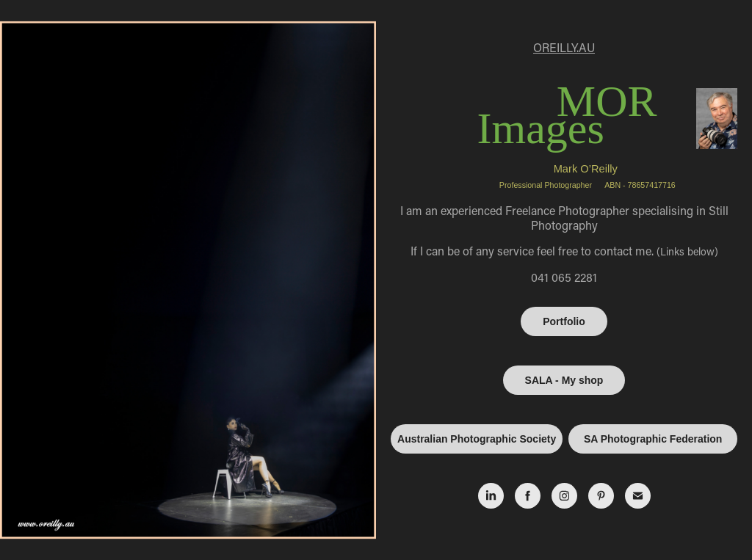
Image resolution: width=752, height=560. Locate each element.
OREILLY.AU (564, 47)
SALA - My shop (564, 380)
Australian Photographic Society (477, 439)
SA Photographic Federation (653, 439)
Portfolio (564, 321)
